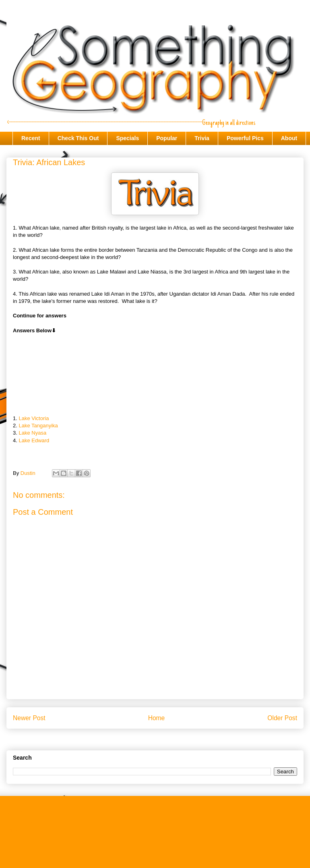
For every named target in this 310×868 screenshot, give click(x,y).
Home (157, 718)
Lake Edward (34, 440)
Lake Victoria (34, 418)
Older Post (282, 718)
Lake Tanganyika (38, 426)
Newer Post (29, 718)
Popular (167, 138)
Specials (127, 138)
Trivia (202, 138)
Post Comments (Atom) (171, 739)
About (289, 138)
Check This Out (78, 138)
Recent (31, 138)
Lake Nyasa (32, 433)
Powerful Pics (245, 138)
